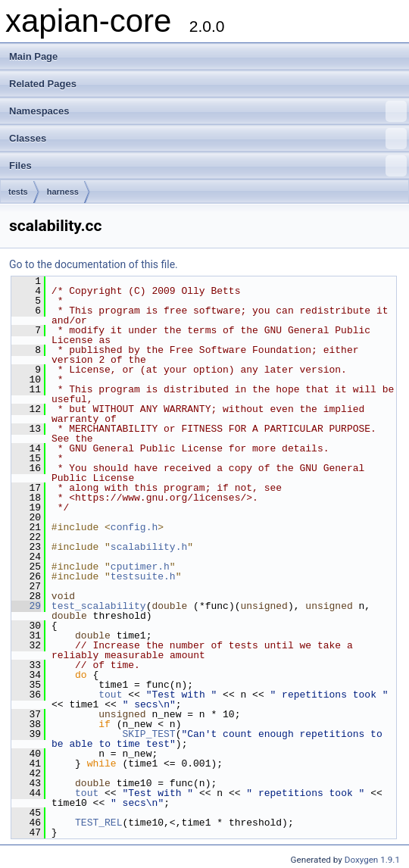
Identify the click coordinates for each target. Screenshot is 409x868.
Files (208, 166)
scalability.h (149, 547)
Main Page (33, 56)
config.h (134, 527)
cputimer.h (140, 567)
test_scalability (99, 606)
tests (18, 192)
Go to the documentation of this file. (94, 264)
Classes (208, 139)
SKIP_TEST (148, 734)
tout (110, 695)
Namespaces (208, 111)
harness (63, 192)
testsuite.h (143, 576)
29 (26, 606)
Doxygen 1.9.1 (372, 860)
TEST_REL (98, 823)
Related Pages (43, 84)
